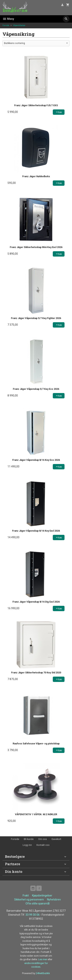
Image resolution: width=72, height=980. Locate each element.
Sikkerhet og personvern (29, 899)
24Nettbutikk (43, 973)
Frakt (26, 895)
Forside (6, 25)
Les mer (43, 959)
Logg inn (27, 845)
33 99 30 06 (33, 915)
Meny (8, 19)
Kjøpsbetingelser (42, 895)
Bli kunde (29, 839)
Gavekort (56, 839)
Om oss (43, 839)
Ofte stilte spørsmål (38, 903)
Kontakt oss (43, 845)
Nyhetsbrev (54, 899)
